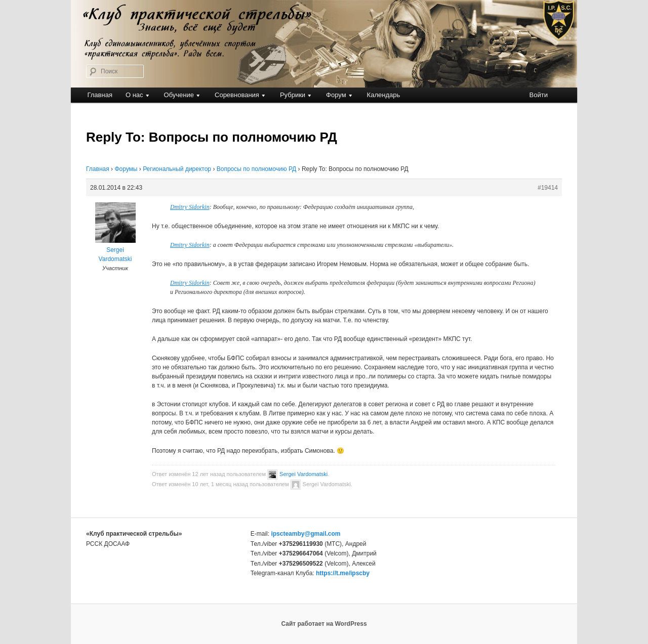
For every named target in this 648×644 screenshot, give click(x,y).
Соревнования (237, 95)
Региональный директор (177, 169)
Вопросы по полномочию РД (256, 169)
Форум (336, 95)
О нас (134, 95)
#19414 (548, 188)
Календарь (384, 95)
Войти (539, 95)
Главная (99, 95)
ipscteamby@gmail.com (306, 534)
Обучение (179, 95)
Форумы (126, 169)
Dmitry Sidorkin (190, 207)
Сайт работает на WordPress (324, 624)
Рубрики (293, 95)
